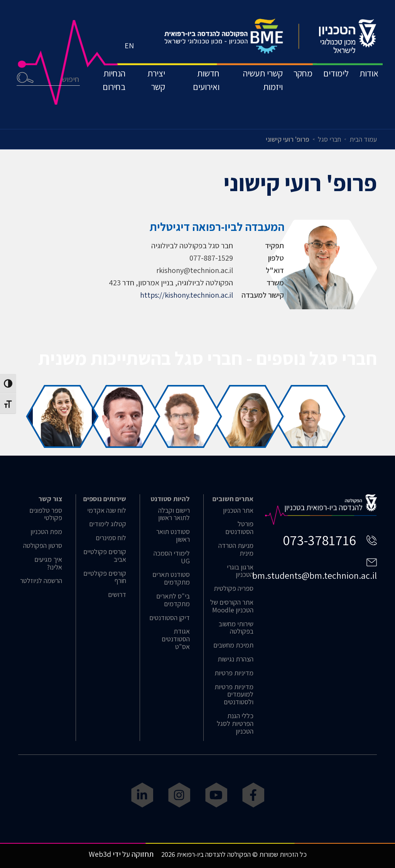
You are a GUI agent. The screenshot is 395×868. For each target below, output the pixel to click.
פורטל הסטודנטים (239, 528)
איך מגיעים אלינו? (48, 563)
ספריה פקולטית (234, 588)
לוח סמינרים (111, 538)
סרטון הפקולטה (43, 546)
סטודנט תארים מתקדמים (171, 578)
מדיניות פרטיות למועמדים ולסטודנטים (234, 694)
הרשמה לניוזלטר (41, 581)
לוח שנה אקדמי (107, 510)
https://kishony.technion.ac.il (187, 295)
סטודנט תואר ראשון (173, 536)
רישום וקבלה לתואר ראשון (174, 514)
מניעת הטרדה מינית (236, 549)
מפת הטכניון (46, 532)
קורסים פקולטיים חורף (105, 577)
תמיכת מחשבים (233, 645)
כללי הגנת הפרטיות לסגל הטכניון (235, 723)
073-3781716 (319, 540)
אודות (367, 90)
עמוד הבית (363, 139)
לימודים (330, 90)
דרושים (117, 595)
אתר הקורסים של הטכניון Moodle (232, 606)
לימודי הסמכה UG (172, 557)
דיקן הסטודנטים (170, 618)
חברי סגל (329, 139)
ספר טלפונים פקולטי (46, 514)
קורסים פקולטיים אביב (105, 556)
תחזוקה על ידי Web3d (121, 854)
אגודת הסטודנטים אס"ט (176, 639)
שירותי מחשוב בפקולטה (236, 628)
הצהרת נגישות (235, 659)
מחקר (292, 90)
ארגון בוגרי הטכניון (240, 571)
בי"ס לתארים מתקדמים (173, 600)
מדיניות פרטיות (234, 673)
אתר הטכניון (238, 510)
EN (131, 60)
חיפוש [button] (27, 95)
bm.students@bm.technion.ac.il (315, 575)
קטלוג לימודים (108, 524)
